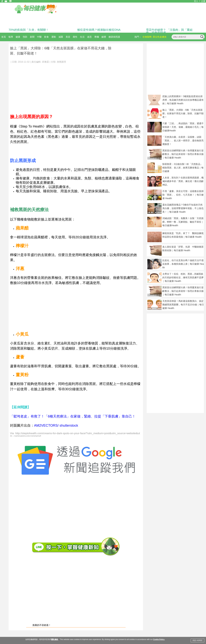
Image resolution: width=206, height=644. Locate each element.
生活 (82, 37)
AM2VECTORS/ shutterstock (56, 425)
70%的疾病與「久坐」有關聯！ (29, 30)
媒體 (104, 37)
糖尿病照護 (114, 37)
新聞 (32, 37)
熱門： (138, 37)
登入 (196, 1)
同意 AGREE (197, 640)
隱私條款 (55, 639)
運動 (54, 37)
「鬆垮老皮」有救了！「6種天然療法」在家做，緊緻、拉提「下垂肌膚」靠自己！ (73, 416)
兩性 (75, 37)
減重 (61, 37)
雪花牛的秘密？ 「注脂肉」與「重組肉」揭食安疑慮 (169, 31)
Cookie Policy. (159, 639)
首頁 (4, 37)
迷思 (89, 37)
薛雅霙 (45, 62)
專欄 (97, 37)
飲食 (46, 37)
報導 (11, 37)
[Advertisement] (76, 87)
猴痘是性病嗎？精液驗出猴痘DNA (99, 30)
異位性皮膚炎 (160, 37)
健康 (18, 37)
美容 (68, 37)
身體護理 (61, 62)
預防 (25, 37)
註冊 (203, 1)
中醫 (39, 37)
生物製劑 (147, 37)
